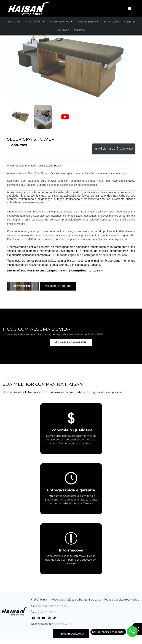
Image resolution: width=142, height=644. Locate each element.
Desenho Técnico (58, 286)
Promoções (112, 22)
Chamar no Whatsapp (66, 342)
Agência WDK (63, 624)
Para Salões (34, 22)
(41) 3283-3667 (43, 612)
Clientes (130, 22)
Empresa (79, 30)
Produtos (13, 22)
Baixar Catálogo (71, 634)
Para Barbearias (61, 22)
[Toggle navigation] (130, 8)
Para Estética (89, 22)
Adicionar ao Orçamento (114, 149)
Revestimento (23, 286)
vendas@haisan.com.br (49, 606)
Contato (63, 30)
